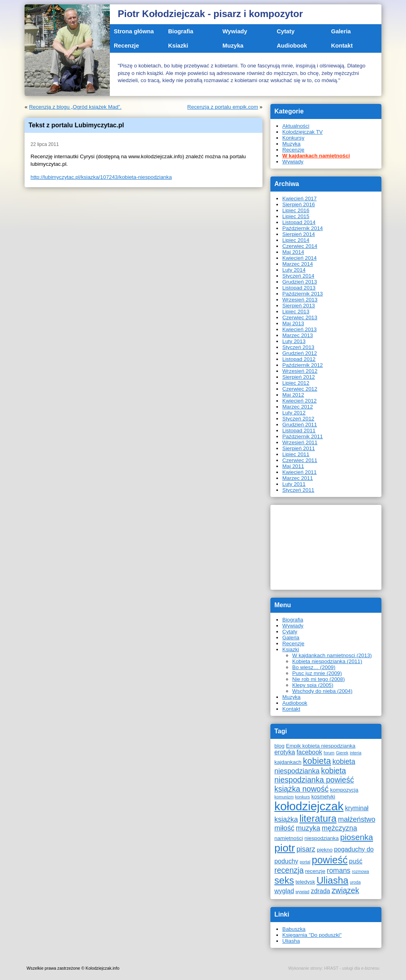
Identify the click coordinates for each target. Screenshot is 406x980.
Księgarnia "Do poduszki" (312, 935)
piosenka (357, 837)
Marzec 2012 (298, 407)
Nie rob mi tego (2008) (319, 679)
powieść (329, 860)
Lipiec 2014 (296, 240)
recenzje (315, 871)
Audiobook (292, 46)
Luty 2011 (294, 484)
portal (305, 862)
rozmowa (360, 871)
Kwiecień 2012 (300, 401)
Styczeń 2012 (298, 419)
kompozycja (344, 790)
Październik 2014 (303, 228)
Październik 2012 (303, 365)
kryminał (357, 808)
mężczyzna (339, 828)
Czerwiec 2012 (300, 389)
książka (286, 819)
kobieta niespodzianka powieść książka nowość (314, 780)
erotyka (285, 752)
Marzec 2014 (298, 264)
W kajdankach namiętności (316, 156)
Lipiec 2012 (296, 383)
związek (345, 890)
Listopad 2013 (299, 288)
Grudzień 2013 (300, 282)
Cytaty (286, 31)
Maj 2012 (293, 395)
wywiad (302, 892)
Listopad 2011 (299, 431)
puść (356, 861)
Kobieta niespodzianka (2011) (327, 661)
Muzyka (233, 46)
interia (355, 753)
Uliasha (332, 880)
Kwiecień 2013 (300, 329)
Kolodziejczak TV (303, 132)
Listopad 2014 (299, 222)
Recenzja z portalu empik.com (223, 107)
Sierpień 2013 (299, 306)
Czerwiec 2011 (300, 460)
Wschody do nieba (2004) (322, 691)
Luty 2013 (294, 341)
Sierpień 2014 (299, 234)
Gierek (342, 753)
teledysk (305, 882)
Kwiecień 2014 (300, 258)
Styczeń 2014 (298, 276)
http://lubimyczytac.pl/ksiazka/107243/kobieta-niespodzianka (101, 177)
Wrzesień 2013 (300, 300)
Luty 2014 (294, 270)
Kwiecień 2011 (300, 472)
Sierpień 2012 (299, 377)
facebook (309, 752)
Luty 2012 (294, 413)
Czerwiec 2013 (300, 317)
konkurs (302, 797)
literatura (318, 818)
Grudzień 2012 (300, 353)
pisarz (306, 849)
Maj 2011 (293, 466)
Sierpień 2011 (299, 448)
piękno (325, 850)
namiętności (289, 838)
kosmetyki (323, 797)
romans (338, 871)
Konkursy (293, 138)
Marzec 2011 (298, 478)
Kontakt (342, 46)
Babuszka (294, 929)
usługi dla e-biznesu (361, 968)
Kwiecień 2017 (300, 198)
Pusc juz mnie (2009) (317, 673)
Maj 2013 (293, 323)
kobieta (317, 761)
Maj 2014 (293, 252)
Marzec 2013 (298, 335)
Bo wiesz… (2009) (314, 667)
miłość (284, 828)
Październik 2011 (303, 436)
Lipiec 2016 (296, 210)
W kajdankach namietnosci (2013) (332, 655)
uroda (355, 882)
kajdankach (288, 762)
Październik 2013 (303, 294)
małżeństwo (356, 819)
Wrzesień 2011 (300, 442)
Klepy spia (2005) (313, 685)
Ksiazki (178, 46)
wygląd (284, 891)
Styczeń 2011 (298, 490)
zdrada (321, 891)
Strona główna (134, 31)
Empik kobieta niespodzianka (321, 746)
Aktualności (296, 126)
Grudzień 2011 (300, 425)
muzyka (308, 828)
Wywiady (235, 31)
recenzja (289, 870)
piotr (285, 848)
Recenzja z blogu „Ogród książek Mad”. (75, 107)
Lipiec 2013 (296, 312)
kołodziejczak (309, 806)
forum (329, 753)
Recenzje (126, 46)
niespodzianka (322, 838)
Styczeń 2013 (298, 347)
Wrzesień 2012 (300, 371)
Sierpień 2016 (299, 204)
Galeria (341, 31)
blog (280, 746)
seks (284, 880)
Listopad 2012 (299, 359)
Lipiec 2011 (296, 454)
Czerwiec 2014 (300, 246)
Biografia (181, 31)
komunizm (284, 797)
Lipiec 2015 (296, 216)
